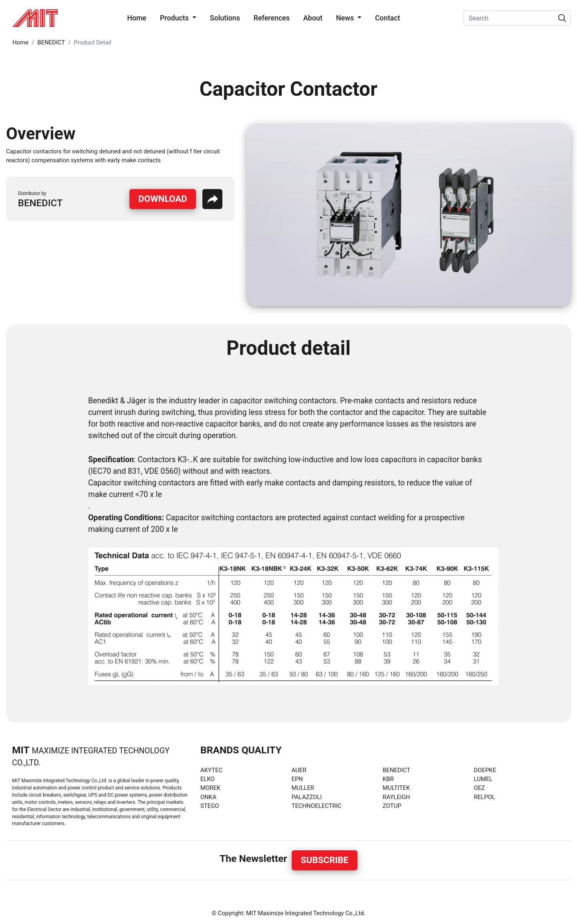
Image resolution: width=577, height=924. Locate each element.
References (272, 18)
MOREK (210, 788)
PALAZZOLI (307, 797)
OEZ (480, 788)
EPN (297, 779)
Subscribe (325, 860)
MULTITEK (396, 788)
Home (138, 17)
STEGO (210, 806)
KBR (388, 779)
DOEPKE (485, 770)
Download (163, 199)
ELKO (208, 779)
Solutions (225, 18)
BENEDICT (51, 42)
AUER (299, 770)
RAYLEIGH (396, 797)
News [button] (346, 18)
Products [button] (175, 18)
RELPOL (485, 797)
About (313, 18)
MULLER (303, 788)
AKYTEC (211, 770)
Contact (388, 18)
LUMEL (483, 779)
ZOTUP (392, 806)
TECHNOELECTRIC (317, 806)
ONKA (208, 797)
